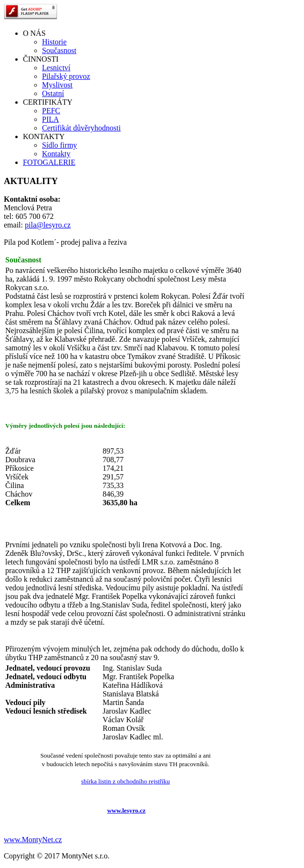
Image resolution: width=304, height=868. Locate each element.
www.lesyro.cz (126, 810)
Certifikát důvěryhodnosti (81, 128)
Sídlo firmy (59, 145)
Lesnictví (56, 68)
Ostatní (53, 93)
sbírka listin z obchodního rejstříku (126, 781)
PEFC (51, 111)
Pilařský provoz (66, 76)
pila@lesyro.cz (48, 225)
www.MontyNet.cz (33, 840)
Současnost (59, 50)
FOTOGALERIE (49, 162)
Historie (54, 42)
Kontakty (56, 154)
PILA (51, 119)
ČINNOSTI (41, 59)
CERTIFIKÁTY (48, 102)
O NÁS (34, 33)
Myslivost (57, 85)
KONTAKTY (44, 136)
